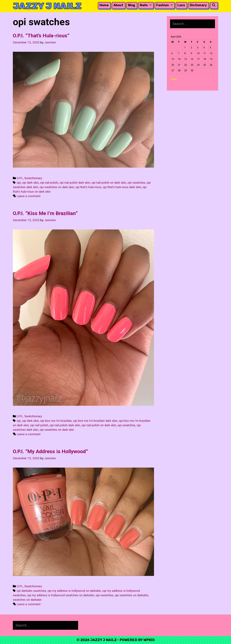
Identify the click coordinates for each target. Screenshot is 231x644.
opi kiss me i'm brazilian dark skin (95, 421)
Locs (181, 5)
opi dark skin (30, 183)
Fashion (165, 5)
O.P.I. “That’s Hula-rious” (41, 36)
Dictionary (198, 5)
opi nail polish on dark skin (109, 183)
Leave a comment (29, 196)
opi (19, 183)
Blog (132, 5)
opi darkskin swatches (31, 591)
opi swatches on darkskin (131, 595)
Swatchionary (33, 178)
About (118, 5)
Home (104, 5)
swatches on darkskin (27, 600)
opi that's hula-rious (88, 187)
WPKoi (149, 640)
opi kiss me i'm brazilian (56, 421)
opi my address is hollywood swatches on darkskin (61, 595)
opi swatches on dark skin (57, 187)
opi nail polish (49, 183)
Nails (146, 5)
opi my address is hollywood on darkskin (74, 591)
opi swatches (136, 183)
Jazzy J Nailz (47, 6)
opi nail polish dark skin (75, 183)
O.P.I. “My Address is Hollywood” (50, 451)
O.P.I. (20, 178)
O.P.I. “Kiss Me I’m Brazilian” (45, 213)
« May (174, 79)
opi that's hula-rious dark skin (122, 187)
